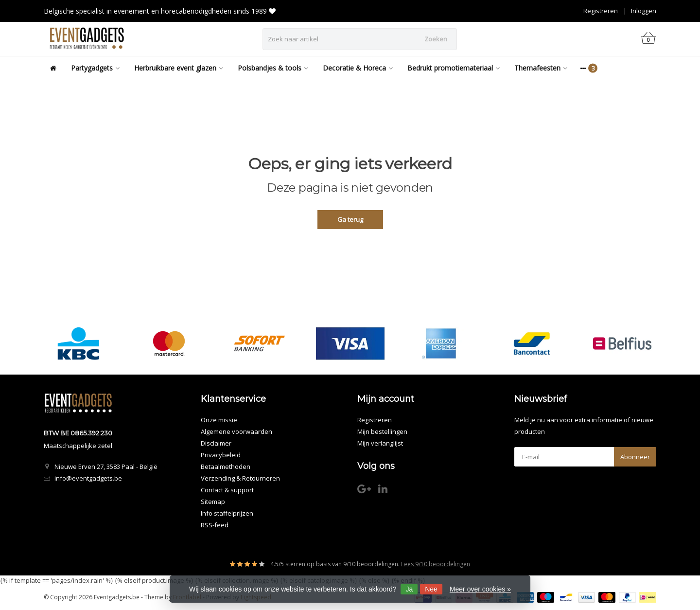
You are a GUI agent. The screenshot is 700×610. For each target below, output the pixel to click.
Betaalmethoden (226, 466)
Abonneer (635, 457)
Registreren (601, 11)
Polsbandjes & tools (273, 68)
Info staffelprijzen (227, 513)
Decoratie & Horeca (358, 68)
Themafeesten (541, 68)
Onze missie (219, 420)
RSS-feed (215, 525)
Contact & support (227, 490)
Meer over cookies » (480, 589)
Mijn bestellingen (382, 431)
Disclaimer (216, 443)
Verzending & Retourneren (240, 478)
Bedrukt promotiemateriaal (454, 68)
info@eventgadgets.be (88, 478)
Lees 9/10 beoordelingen (436, 564)
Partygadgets (95, 68)
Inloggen (644, 11)
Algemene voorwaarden (236, 431)
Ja (409, 589)
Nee (431, 589)
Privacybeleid (221, 455)
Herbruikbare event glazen (179, 68)
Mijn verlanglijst (380, 443)
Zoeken (436, 39)
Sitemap (213, 502)
